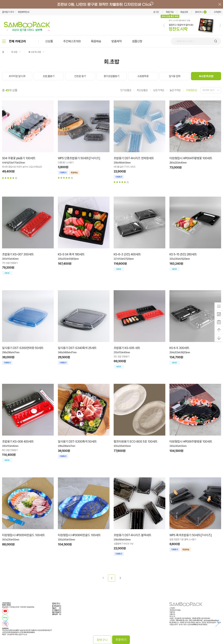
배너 (111, 4)
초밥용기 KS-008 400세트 (18, 441)
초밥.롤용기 (49, 76)
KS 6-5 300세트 (179, 348)
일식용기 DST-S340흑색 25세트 (77, 348)
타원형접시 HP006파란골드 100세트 (79, 535)
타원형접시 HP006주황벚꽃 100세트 (191, 441)
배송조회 (184, 12)
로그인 (156, 12)
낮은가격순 (159, 90)
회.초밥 (14, 52)
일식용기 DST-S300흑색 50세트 (77, 441)
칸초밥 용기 (80, 76)
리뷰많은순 (192, 90)
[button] (164, 25)
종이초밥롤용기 (111, 76)
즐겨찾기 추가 (8, 12)
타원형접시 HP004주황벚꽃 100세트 (191, 158)
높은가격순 (175, 90)
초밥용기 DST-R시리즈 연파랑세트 (134, 158)
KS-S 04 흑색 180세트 (71, 254)
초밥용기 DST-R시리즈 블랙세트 (132, 535)
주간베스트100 (72, 41)
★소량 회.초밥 (35, 52)
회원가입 (170, 12)
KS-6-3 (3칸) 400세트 (127, 254)
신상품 (49, 41)
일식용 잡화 (175, 76)
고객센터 (217, 12)
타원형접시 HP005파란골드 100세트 (23, 535)
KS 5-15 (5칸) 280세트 (183, 254)
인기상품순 (126, 90)
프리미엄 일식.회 (17, 76)
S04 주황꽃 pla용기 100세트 (19, 158)
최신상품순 (142, 90)
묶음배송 (96, 41)
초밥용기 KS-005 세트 (127, 348)
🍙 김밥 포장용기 (182, 41)
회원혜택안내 (23, 12)
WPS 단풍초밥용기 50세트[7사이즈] (79, 158)
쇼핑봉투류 (143, 76)
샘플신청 (137, 41)
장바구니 (201, 12)
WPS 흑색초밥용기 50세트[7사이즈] (190, 535)
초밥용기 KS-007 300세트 (18, 254)
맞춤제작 (117, 41)
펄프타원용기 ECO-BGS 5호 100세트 (136, 441)
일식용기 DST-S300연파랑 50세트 (23, 348)
